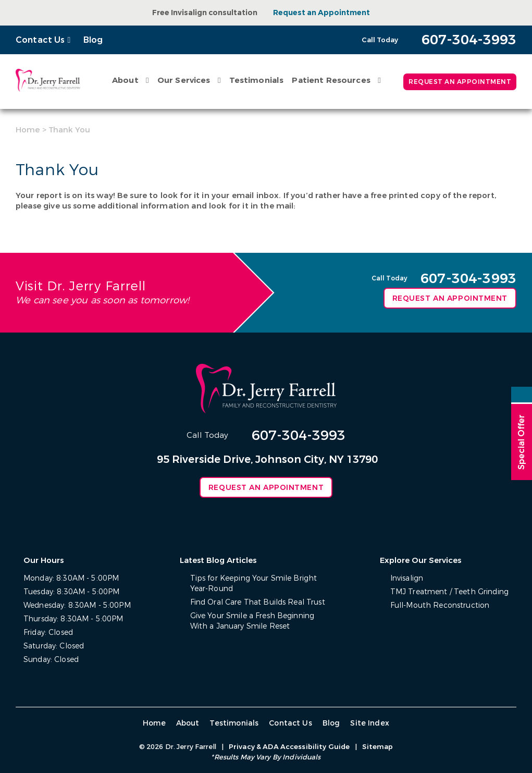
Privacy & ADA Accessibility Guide (289, 747)
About (125, 80)
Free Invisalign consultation (205, 13)
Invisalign (407, 578)
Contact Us (40, 40)
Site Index (370, 723)
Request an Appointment (321, 13)
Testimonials (257, 80)
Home (28, 130)
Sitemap (378, 747)
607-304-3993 (299, 435)
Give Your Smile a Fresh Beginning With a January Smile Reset (252, 621)
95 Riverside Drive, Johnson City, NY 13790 (267, 459)
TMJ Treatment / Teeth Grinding (449, 592)
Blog (93, 40)
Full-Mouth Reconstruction (440, 605)
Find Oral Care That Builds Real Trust (258, 602)
